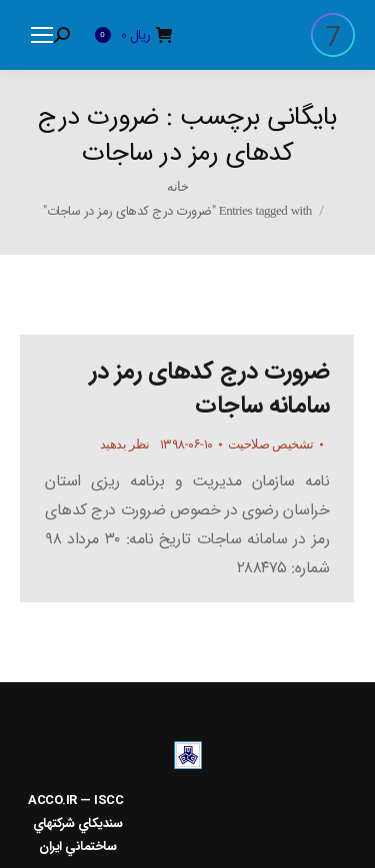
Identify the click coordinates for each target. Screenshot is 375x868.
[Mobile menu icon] (42, 35)
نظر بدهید (125, 444)
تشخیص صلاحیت (271, 444)
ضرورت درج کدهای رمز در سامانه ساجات (209, 389)
